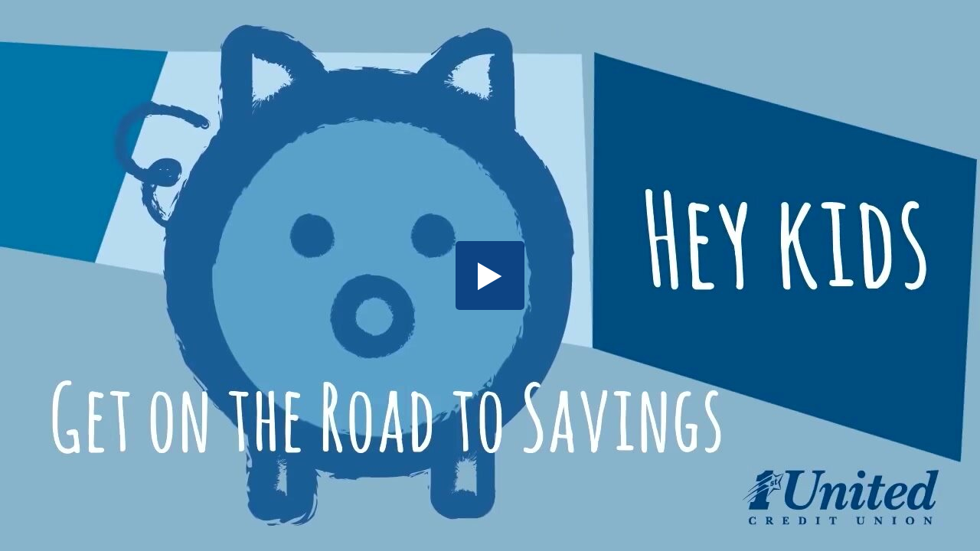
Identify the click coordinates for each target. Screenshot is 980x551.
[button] (490, 275)
